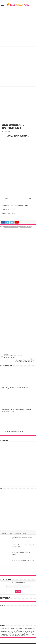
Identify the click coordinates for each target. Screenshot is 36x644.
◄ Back (5, 164)
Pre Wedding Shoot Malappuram (13, 397)
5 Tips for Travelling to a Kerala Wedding (23, 534)
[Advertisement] (18, 27)
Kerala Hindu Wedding (11, 192)
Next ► (31, 164)
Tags (24, 499)
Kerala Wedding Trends (14, 611)
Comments (18, 499)
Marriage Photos (26, 192)
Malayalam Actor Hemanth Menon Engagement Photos (22, 326)
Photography (7, 97)
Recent (4, 499)
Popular (10, 499)
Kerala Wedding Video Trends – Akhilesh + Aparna (14, 322)
